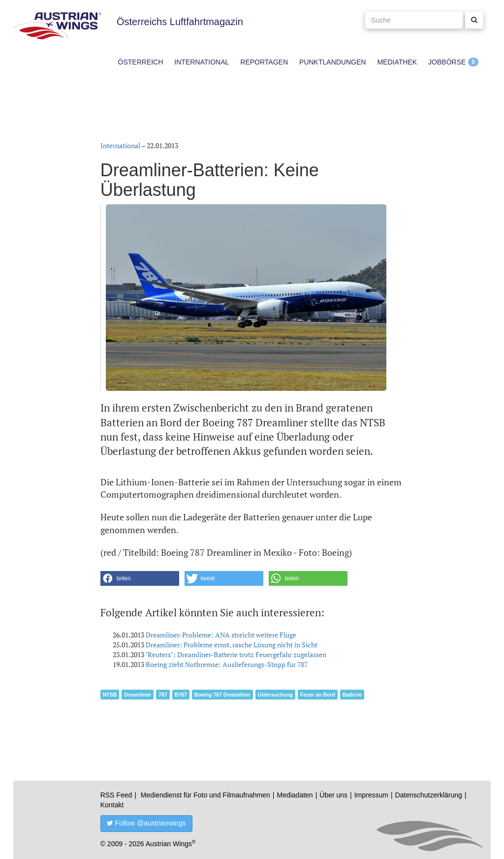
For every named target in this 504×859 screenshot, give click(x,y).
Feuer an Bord (318, 695)
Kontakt (112, 805)
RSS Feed (116, 795)
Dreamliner (138, 695)
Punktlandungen (332, 62)
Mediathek (397, 62)
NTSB (110, 695)
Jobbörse (447, 62)
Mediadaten (295, 795)
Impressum (371, 795)
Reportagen (264, 62)
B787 (181, 695)
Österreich (141, 62)
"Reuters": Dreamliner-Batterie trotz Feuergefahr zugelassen (236, 654)
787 (163, 695)
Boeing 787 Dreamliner (222, 695)
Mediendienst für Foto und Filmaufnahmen (205, 795)
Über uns (333, 795)
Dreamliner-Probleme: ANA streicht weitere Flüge (221, 635)
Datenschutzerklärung (429, 795)
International (202, 62)
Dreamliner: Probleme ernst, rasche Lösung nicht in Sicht (232, 645)
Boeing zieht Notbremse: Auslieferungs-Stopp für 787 (227, 664)
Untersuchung (275, 695)
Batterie (352, 695)
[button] (140, 578)
